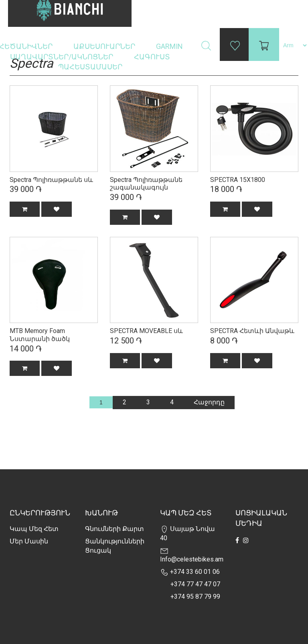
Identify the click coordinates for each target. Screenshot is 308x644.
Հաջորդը (209, 402)
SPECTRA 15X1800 (238, 180)
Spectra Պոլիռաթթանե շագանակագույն (146, 184)
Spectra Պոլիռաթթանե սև (51, 180)
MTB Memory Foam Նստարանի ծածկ (40, 335)
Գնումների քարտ (114, 529)
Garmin (169, 46)
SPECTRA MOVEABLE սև (146, 331)
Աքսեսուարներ (105, 46)
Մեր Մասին (29, 541)
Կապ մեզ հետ (34, 529)
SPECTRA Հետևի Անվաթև (252, 331)
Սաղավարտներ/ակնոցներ (62, 57)
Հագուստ (153, 57)
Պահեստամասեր (91, 67)
